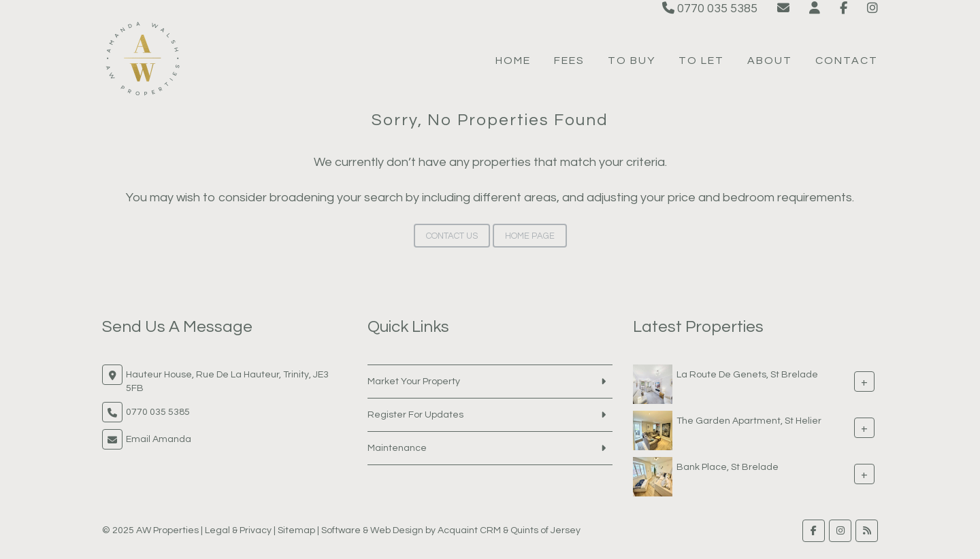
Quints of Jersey (545, 530)
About (770, 61)
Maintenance (397, 448)
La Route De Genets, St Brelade (747, 375)
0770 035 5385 (710, 9)
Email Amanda (159, 439)
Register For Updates (415, 415)
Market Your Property (414, 382)
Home (513, 61)
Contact (847, 61)
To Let (701, 61)
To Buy (632, 61)
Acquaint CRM (469, 530)
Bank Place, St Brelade (728, 467)
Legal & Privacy (238, 530)
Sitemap (296, 530)
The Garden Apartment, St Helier (749, 421)
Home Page (530, 236)
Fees (569, 61)
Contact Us (452, 236)
